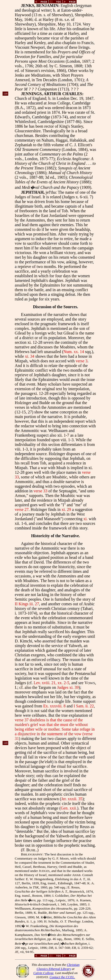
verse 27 (22, 509)
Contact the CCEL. (62, 977)
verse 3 (81, 361)
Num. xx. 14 (74, 352)
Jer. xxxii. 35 (72, 799)
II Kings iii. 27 (27, 604)
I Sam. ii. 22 (84, 706)
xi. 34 (30, 356)
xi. (86, 519)
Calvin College (43, 973)
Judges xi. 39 (68, 687)
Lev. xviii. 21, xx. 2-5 (52, 683)
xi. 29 (66, 509)
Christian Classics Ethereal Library (58, 967)
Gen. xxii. (69, 808)
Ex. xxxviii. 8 (54, 706)
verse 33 (40, 491)
